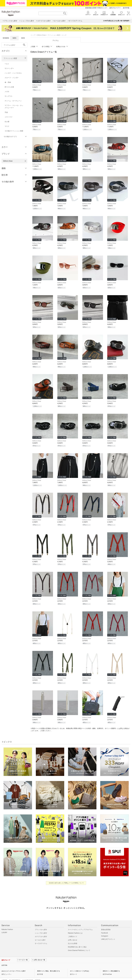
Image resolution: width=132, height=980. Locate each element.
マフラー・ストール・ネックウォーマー (14, 107)
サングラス (9, 96)
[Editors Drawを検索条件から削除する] (25, 161)
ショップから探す (41, 927)
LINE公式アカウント (108, 933)
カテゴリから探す (41, 931)
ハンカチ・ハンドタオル (13, 73)
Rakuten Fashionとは (75, 927)
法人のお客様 (73, 938)
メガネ (7, 92)
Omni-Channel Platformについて (79, 945)
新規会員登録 (106, 924)
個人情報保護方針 (15, 974)
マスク (7, 126)
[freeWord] (14, 45)
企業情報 (4, 974)
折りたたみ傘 (9, 87)
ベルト (7, 64)
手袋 (6, 112)
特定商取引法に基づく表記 (77, 941)
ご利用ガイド (73, 931)
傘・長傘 (8, 82)
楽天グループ (114, 8)
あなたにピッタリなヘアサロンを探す (14, 965)
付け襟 (7, 122)
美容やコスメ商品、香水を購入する (48, 965)
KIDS (23, 38)
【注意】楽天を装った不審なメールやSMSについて (66, 877)
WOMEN (6, 38)
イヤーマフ (9, 117)
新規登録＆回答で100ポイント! (96, 8)
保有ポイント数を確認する (111, 965)
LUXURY (4, 927)
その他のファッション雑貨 (14, 131)
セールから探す (40, 934)
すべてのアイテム (41, 938)
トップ (33, 35)
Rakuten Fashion (7, 924)
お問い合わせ (73, 934)
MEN (14, 38)
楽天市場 (126, 8)
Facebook (105, 927)
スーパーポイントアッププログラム (80, 924)
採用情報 (38, 974)
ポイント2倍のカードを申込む (80, 965)
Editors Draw (41, 35)
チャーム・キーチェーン (13, 101)
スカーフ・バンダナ (12, 78)
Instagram (105, 930)
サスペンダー (9, 68)
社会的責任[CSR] (28, 974)
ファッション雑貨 (10, 58)
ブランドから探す (41, 924)
